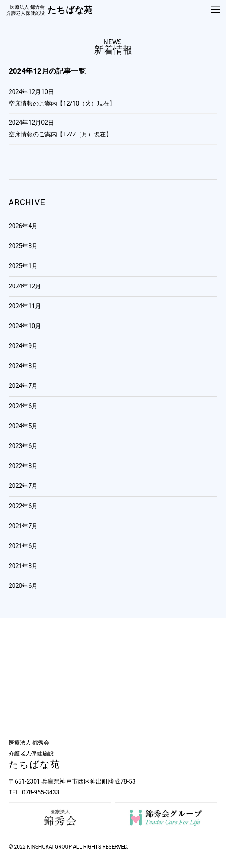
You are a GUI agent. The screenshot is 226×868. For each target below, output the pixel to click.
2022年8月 (23, 466)
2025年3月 (23, 246)
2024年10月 (25, 326)
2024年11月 (25, 306)
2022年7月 (23, 486)
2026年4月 (23, 226)
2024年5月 (23, 426)
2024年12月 (25, 286)
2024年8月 (23, 366)
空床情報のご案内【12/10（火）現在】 (62, 103)
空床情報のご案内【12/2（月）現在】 (60, 134)
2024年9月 (23, 346)
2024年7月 (23, 386)
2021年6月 (23, 546)
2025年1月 (23, 266)
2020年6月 (23, 586)
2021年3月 (23, 566)
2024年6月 (23, 406)
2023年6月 (23, 446)
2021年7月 (23, 526)
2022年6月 (23, 506)
